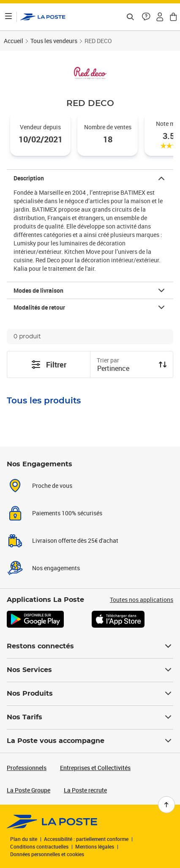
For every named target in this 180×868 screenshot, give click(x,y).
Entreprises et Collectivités (95, 768)
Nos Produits (90, 694)
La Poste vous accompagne (90, 741)
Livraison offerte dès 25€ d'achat (75, 540)
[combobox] (125, 369)
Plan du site (24, 839)
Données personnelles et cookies (47, 854)
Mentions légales (95, 846)
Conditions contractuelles (39, 846)
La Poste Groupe (29, 790)
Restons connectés (90, 646)
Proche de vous (52, 486)
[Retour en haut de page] (166, 805)
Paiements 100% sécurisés (67, 513)
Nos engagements (56, 568)
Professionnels (27, 768)
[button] (146, 17)
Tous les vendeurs (54, 41)
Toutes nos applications (142, 600)
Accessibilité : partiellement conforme (86, 839)
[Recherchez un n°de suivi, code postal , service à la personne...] (130, 17)
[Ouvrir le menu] (8, 17)
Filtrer (49, 365)
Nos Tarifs (90, 717)
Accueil (14, 41)
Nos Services (90, 670)
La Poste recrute (85, 790)
